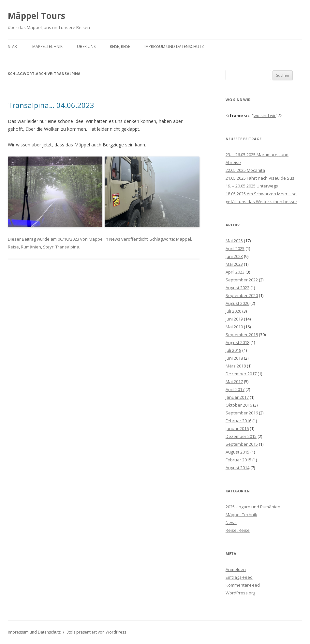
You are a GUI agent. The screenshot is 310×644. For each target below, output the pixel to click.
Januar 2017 (237, 397)
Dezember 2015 (241, 436)
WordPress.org (240, 593)
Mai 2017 (234, 382)
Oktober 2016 (239, 405)
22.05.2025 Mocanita (245, 170)
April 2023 (235, 272)
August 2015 (237, 452)
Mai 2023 (234, 264)
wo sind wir (265, 115)
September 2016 (242, 413)
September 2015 (242, 444)
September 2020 (242, 295)
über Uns (86, 46)
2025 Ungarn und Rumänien (253, 507)
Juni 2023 (234, 256)
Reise (13, 247)
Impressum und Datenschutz (174, 46)
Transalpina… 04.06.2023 (51, 105)
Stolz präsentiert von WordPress (96, 632)
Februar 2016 (238, 421)
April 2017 (235, 389)
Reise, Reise (120, 46)
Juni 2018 (234, 358)
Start (14, 46)
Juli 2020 (233, 311)
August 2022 (237, 288)
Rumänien (31, 247)
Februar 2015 (238, 460)
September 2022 (242, 280)
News (115, 239)
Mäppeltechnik (47, 46)
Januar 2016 (237, 428)
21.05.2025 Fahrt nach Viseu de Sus (260, 178)
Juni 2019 (234, 319)
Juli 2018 (233, 350)
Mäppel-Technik (241, 515)
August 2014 (237, 468)
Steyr (48, 247)
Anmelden (236, 569)
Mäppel (96, 239)
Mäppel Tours (37, 16)
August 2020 (237, 303)
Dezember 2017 (241, 374)
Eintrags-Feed (239, 577)
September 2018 (242, 335)
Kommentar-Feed (243, 585)
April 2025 (235, 248)
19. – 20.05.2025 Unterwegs (252, 186)
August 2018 (237, 342)
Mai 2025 (234, 241)
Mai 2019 (234, 327)
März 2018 (236, 366)
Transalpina (67, 247)
